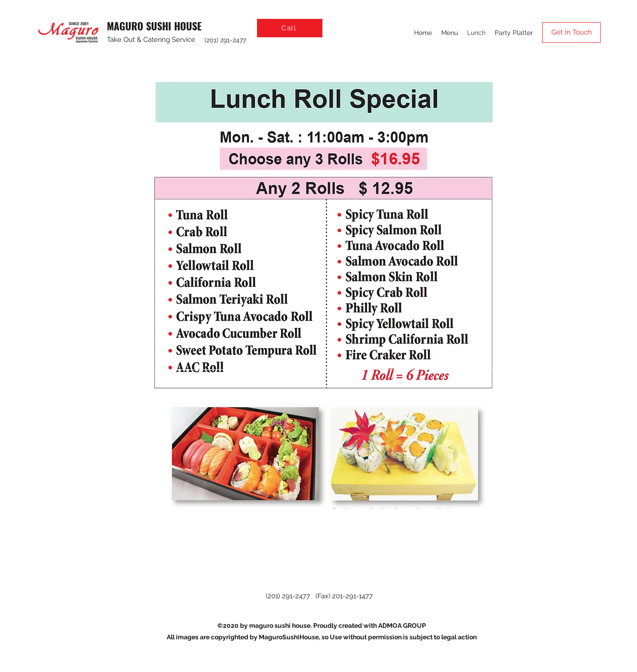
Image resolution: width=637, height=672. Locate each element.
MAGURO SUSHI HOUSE (154, 26)
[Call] (290, 28)
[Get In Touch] (571, 32)
